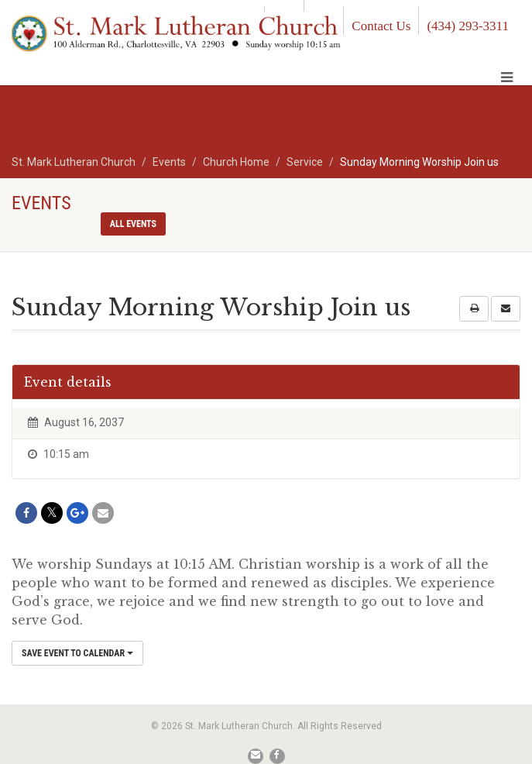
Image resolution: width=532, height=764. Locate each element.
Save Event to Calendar (77, 653)
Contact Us (381, 26)
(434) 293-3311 (468, 26)
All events (133, 224)
